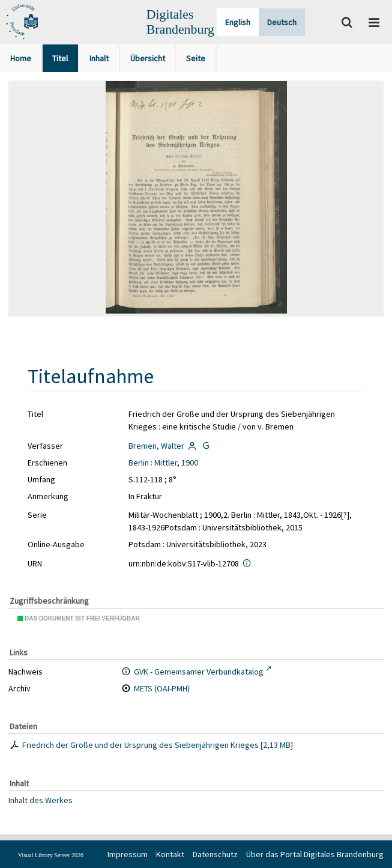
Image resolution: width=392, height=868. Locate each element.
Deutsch (282, 22)
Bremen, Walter (156, 446)
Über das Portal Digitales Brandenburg (315, 854)
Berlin (139, 463)
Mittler (166, 463)
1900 (190, 463)
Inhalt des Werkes (41, 800)
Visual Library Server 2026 (51, 855)
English (238, 22)
